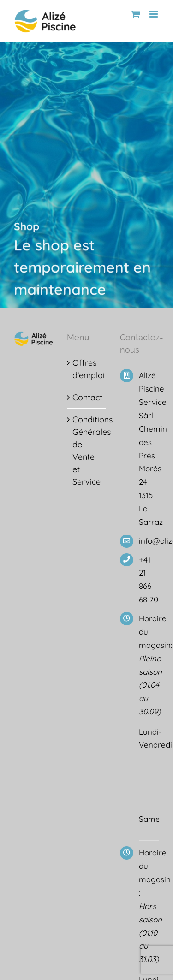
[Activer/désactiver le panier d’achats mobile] (136, 14)
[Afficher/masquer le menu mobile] (154, 14)
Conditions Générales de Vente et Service (87, 451)
